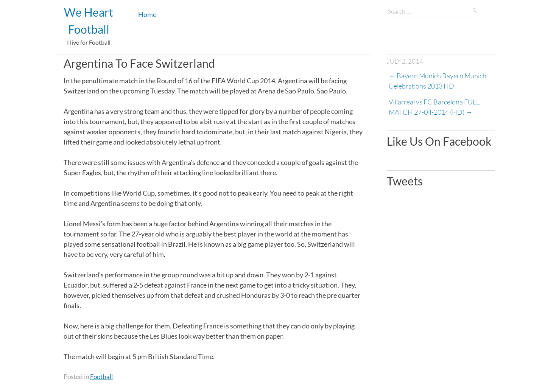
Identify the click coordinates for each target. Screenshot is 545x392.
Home (147, 14)
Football (101, 377)
